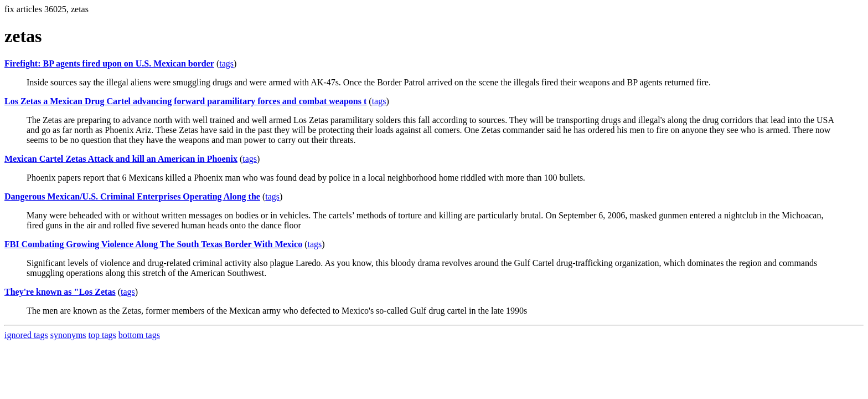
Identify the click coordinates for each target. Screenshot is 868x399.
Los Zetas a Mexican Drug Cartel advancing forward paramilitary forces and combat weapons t (185, 101)
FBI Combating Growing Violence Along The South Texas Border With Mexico (153, 244)
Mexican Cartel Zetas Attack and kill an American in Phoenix (121, 159)
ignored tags (26, 335)
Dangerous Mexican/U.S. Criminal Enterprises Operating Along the (132, 196)
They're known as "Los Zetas (60, 292)
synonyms (68, 335)
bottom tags (139, 335)
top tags (102, 335)
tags (226, 63)
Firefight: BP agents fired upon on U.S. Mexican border (109, 63)
